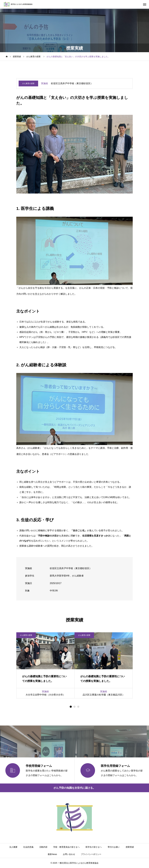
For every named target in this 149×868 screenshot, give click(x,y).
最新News (52, 854)
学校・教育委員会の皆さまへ (66, 847)
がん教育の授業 (28, 83)
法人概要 (13, 847)
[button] (74, 707)
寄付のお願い (114, 847)
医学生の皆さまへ (94, 847)
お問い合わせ (69, 854)
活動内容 (43, 847)
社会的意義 (28, 847)
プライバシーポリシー (91, 854)
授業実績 (130, 847)
